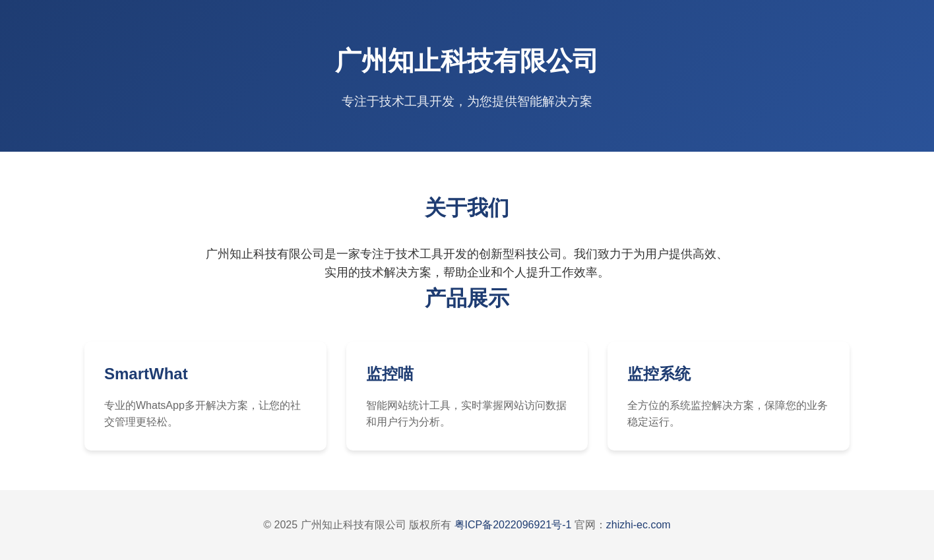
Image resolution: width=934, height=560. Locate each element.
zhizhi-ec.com (638, 525)
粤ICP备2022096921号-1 (513, 525)
